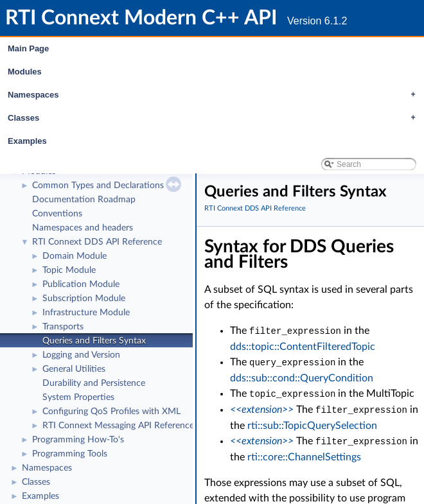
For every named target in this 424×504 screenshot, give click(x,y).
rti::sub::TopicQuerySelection (312, 423)
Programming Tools (70, 454)
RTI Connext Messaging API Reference (118, 426)
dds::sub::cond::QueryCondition (302, 377)
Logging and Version (81, 355)
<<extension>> (262, 408)
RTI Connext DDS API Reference (97, 242)
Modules (25, 72)
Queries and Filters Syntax (94, 341)
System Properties (78, 397)
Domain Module (75, 256)
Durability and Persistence (94, 383)
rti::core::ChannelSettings (304, 454)
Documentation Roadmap (84, 200)
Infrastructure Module (86, 313)
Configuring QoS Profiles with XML (111, 412)
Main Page (28, 48)
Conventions (57, 214)
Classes (215, 118)
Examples (27, 141)
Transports (63, 327)
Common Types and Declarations (98, 186)
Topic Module (69, 270)
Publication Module (81, 284)
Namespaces (215, 95)
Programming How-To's (78, 440)
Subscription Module (84, 299)
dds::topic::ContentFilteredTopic (303, 346)
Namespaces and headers (83, 228)
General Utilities (74, 369)
